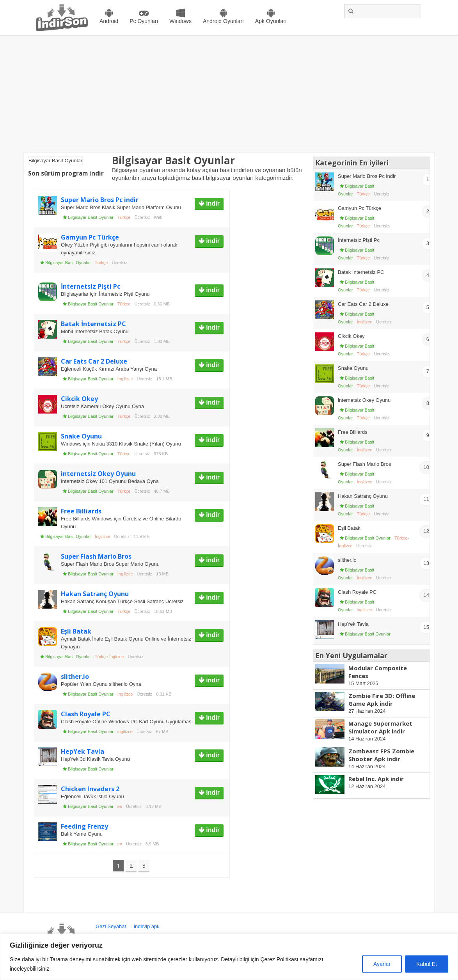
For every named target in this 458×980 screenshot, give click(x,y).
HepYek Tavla (83, 751)
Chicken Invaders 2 (90, 789)
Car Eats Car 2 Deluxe (94, 361)
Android (109, 21)
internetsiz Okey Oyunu (98, 474)
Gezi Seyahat (111, 926)
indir (212, 203)
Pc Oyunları (144, 21)
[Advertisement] (229, 94)
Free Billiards (81, 511)
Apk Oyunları (271, 21)
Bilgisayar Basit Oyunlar (91, 217)
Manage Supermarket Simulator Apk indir (380, 727)
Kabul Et (427, 964)
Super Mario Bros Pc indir (100, 200)
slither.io (75, 676)
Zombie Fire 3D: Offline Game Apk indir (382, 699)
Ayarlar (382, 964)
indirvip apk (147, 926)
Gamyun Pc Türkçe (90, 237)
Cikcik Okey (79, 399)
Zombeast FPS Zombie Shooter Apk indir (381, 755)
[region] (229, 957)
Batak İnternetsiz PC (93, 324)
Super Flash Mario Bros (96, 556)
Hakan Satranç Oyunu (95, 594)
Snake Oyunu (81, 436)
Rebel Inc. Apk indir (376, 779)
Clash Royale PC (86, 714)
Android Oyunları (223, 21)
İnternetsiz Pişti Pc (91, 286)
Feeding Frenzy (84, 826)
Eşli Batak (76, 631)
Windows (180, 21)
